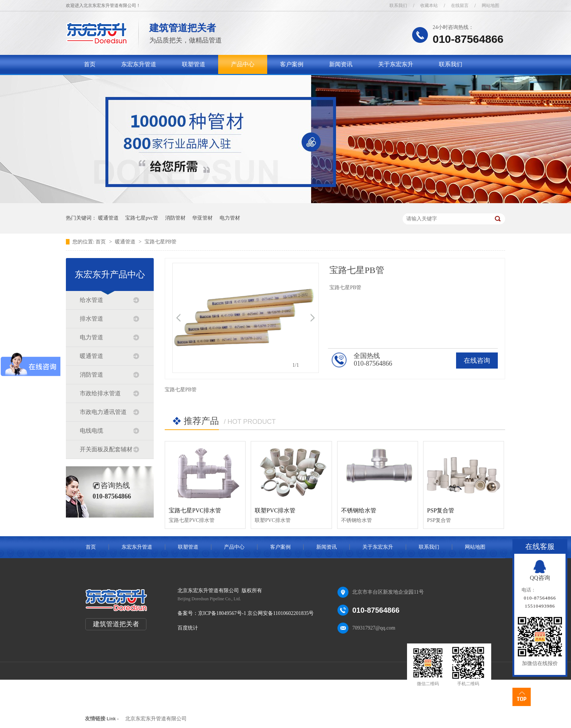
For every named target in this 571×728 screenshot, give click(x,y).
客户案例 (292, 64)
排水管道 (92, 319)
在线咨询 (477, 361)
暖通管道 (108, 218)
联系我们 (398, 5)
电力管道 (92, 337)
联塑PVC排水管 (275, 510)
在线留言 (460, 5)
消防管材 (175, 218)
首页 (90, 64)
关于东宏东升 (396, 64)
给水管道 (92, 300)
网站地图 (490, 5)
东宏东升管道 (139, 64)
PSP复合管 (441, 510)
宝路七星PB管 (161, 242)
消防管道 (92, 375)
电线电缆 (92, 431)
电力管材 (230, 218)
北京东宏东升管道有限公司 (156, 719)
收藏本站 (429, 5)
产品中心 (243, 64)
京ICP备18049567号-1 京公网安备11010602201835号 (256, 613)
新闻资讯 (341, 64)
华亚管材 (202, 218)
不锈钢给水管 (359, 510)
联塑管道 (194, 64)
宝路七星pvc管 (142, 218)
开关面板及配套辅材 (106, 449)
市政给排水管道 (100, 393)
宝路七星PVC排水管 (195, 510)
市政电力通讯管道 (103, 412)
